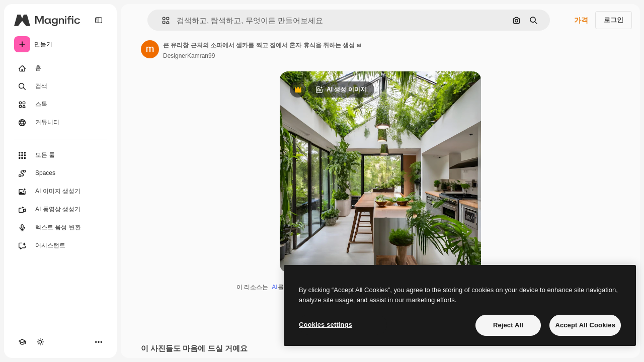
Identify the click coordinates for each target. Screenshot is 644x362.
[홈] (60, 68)
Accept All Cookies (585, 325)
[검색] (60, 86)
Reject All (508, 325)
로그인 (614, 20)
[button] (162, 20)
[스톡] (60, 105)
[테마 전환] (40, 342)
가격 (581, 20)
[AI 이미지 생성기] (60, 192)
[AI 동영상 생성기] (60, 210)
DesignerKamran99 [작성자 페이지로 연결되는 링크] (189, 56)
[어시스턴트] (60, 246)
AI (274, 287)
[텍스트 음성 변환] (60, 228)
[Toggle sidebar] (99, 20)
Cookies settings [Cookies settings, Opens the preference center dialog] (326, 325)
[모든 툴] (60, 155)
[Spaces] (60, 173)
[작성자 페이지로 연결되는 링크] (150, 49)
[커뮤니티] (60, 123)
